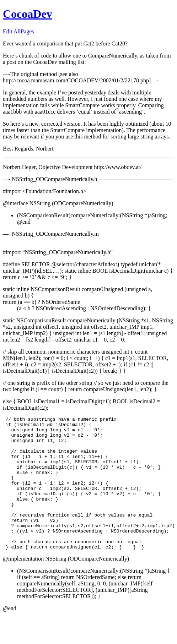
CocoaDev (28, 14)
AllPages (24, 31)
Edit (8, 31)
